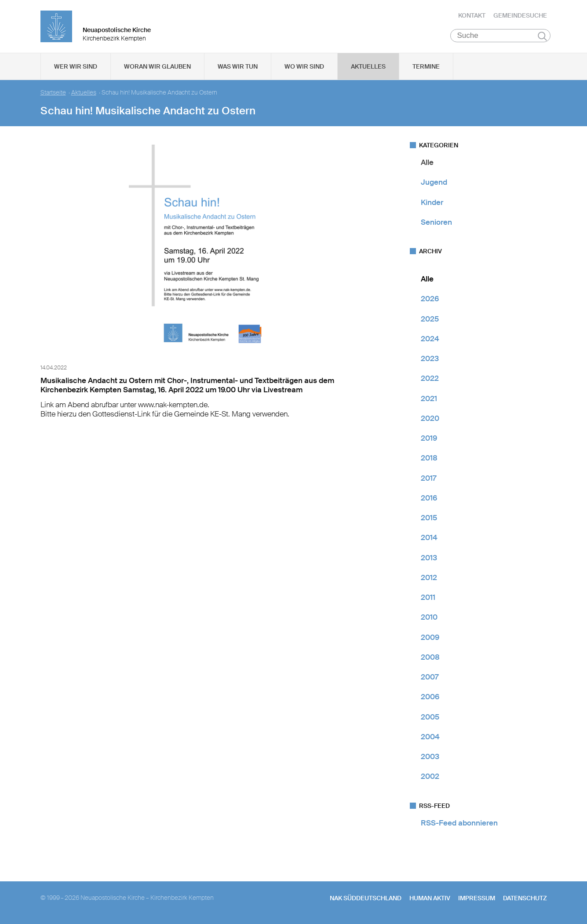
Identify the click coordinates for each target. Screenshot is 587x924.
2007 (430, 677)
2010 (429, 617)
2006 (430, 697)
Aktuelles (368, 66)
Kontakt (472, 15)
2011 (428, 597)
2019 (429, 438)
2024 (430, 339)
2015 (429, 518)
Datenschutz (525, 898)
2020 (430, 418)
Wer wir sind (76, 66)
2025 (430, 319)
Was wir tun (238, 66)
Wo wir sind (304, 66)
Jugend (434, 182)
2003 (430, 756)
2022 (430, 378)
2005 (430, 717)
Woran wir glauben (157, 66)
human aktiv (430, 898)
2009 (430, 637)
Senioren (436, 222)
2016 (429, 498)
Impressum (477, 898)
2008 (430, 657)
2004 (430, 737)
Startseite (53, 93)
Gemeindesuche (520, 15)
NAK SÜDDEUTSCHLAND (366, 898)
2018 (429, 458)
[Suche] (501, 36)
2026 (430, 299)
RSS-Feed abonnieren (459, 823)
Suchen (542, 36)
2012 (429, 577)
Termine (426, 66)
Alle (427, 162)
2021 (429, 398)
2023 (430, 358)
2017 (428, 478)
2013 (429, 558)
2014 (429, 537)
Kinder (432, 202)
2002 (430, 776)
